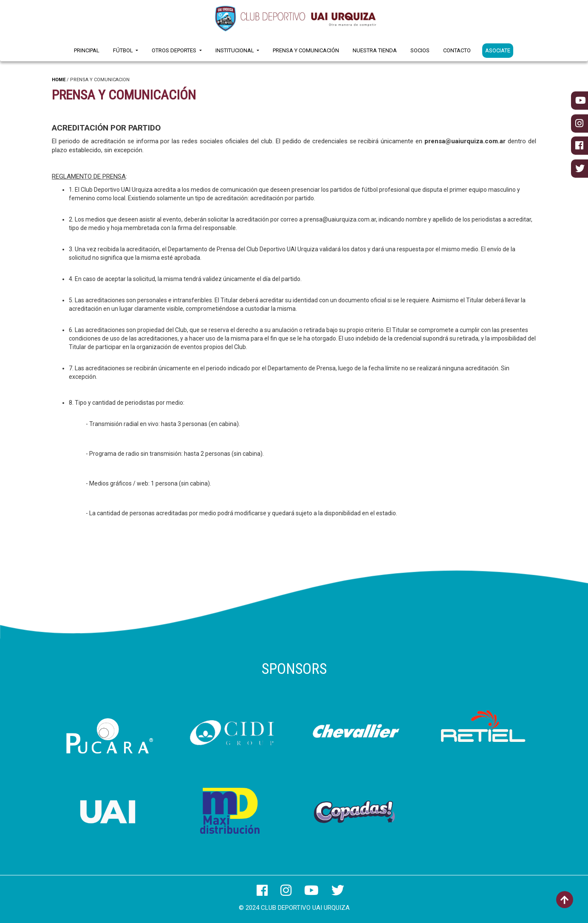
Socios (420, 50)
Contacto (457, 50)
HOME (59, 80)
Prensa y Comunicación (306, 50)
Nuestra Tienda (375, 50)
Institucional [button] (235, 50)
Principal (87, 50)
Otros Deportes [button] (175, 50)
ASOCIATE (498, 50)
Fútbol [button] (124, 50)
